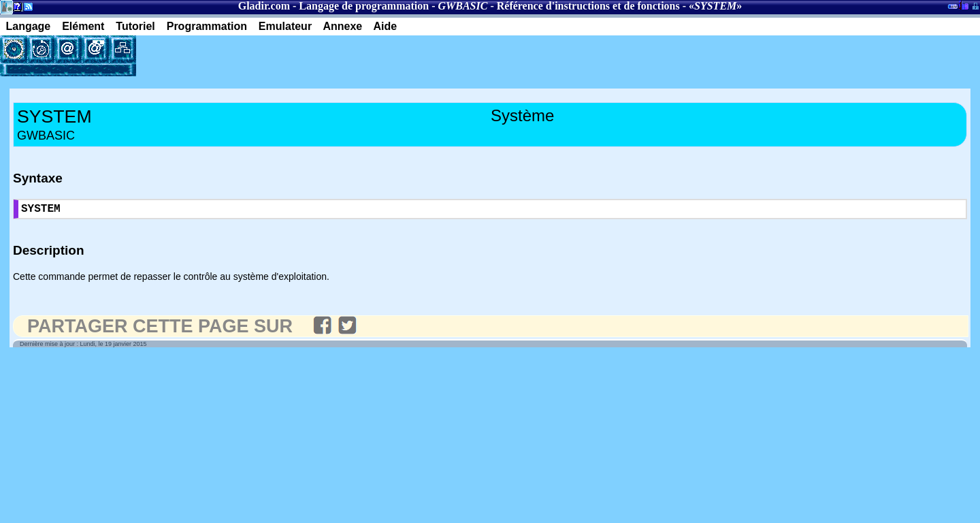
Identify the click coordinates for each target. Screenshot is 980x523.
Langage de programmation (364, 6)
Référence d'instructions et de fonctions (588, 6)
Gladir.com (264, 6)
